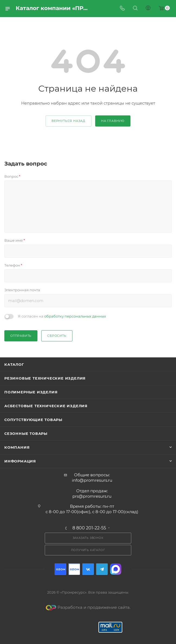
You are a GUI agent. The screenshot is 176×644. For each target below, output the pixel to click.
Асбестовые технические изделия (46, 406)
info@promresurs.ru (92, 480)
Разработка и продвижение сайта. (88, 607)
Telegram (102, 569)
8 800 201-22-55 (89, 528)
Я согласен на (62, 316)
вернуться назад (68, 121)
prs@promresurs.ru (92, 496)
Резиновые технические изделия (45, 378)
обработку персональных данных (75, 316)
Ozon (60, 569)
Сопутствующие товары (33, 420)
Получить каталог (88, 550)
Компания (17, 447)
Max (116, 569)
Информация (20, 461)
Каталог (14, 364)
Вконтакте (88, 569)
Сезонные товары (26, 433)
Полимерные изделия (31, 392)
